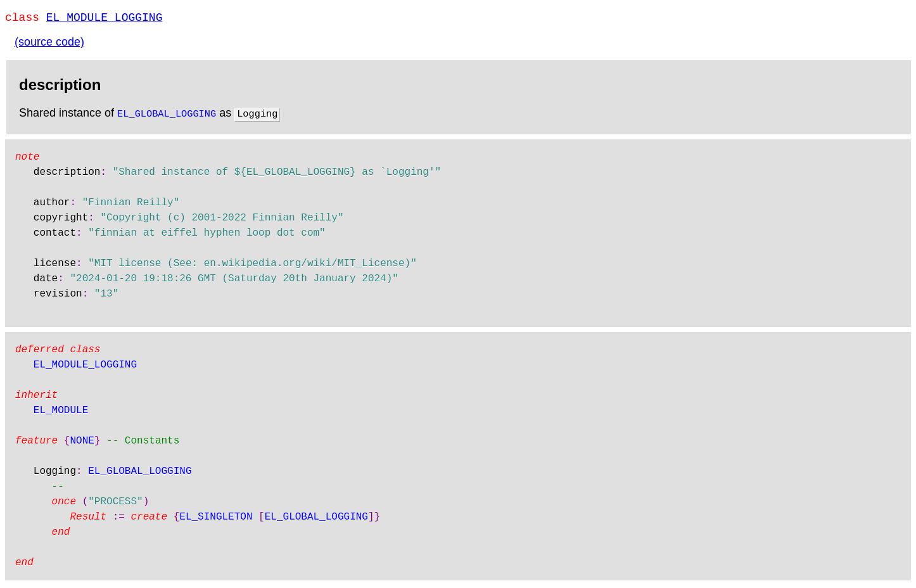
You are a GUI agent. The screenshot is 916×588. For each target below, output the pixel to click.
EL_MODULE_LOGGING (105, 19)
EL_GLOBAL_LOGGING (167, 115)
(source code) (49, 44)
